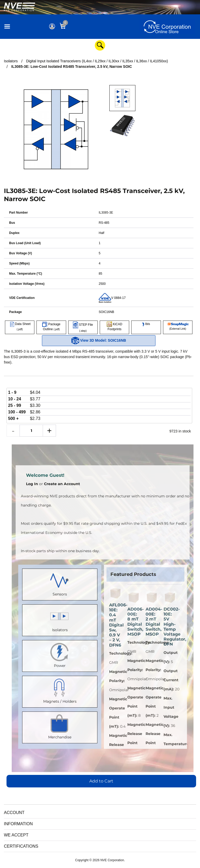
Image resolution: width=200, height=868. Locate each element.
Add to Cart (101, 781)
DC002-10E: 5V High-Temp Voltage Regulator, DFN (170, 627)
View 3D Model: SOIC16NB (99, 341)
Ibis (146, 324)
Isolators (60, 619)
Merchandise (60, 726)
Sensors (60, 583)
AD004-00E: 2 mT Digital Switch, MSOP (152, 622)
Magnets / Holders (60, 691)
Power (60, 655)
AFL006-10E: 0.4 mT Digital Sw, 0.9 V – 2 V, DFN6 (116, 625)
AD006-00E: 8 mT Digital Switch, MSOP (134, 622)
